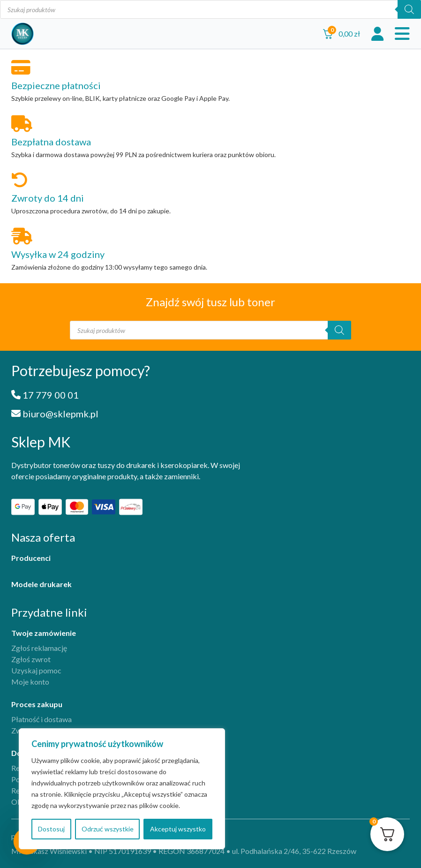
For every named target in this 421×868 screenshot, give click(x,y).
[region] (122, 789)
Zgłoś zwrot (31, 659)
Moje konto (30, 682)
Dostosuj (51, 829)
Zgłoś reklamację (39, 648)
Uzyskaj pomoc (36, 670)
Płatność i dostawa (41, 719)
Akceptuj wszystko (178, 829)
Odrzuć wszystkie (108, 829)
